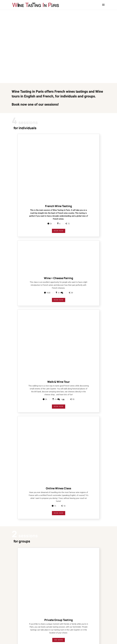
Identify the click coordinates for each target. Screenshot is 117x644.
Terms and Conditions (21, 631)
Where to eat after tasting (22, 628)
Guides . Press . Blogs (21, 619)
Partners (15, 622)
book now (59, 167)
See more (59, 385)
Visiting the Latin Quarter (22, 625)
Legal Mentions (18, 634)
